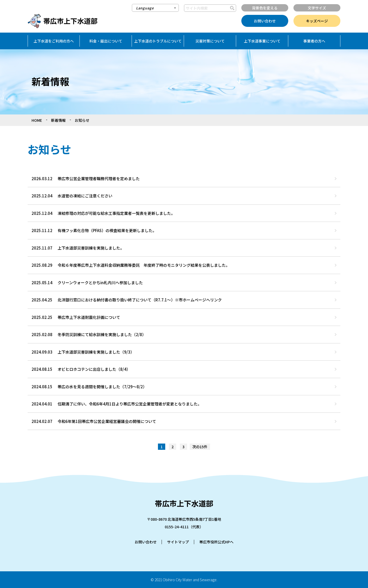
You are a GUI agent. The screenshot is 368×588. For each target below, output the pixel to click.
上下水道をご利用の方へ (54, 41)
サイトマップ (178, 542)
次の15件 (200, 447)
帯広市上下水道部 (70, 21)
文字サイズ (317, 8)
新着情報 (58, 120)
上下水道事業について (262, 41)
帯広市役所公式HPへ (216, 542)
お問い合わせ (265, 21)
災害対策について (210, 41)
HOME (37, 120)
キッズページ (317, 21)
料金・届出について (106, 41)
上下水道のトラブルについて (158, 41)
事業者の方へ (314, 41)
